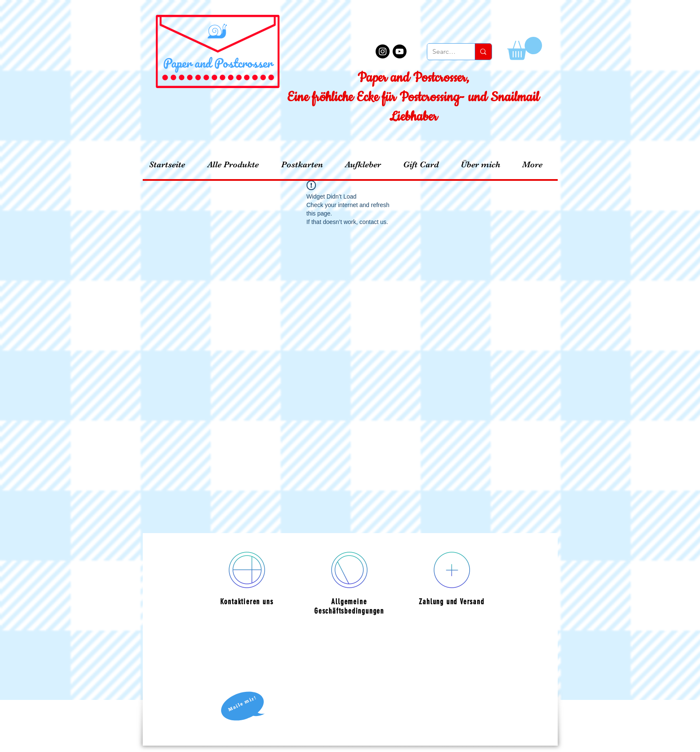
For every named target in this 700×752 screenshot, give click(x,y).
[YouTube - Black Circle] (400, 51)
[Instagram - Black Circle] (383, 51)
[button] (525, 48)
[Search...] (445, 52)
